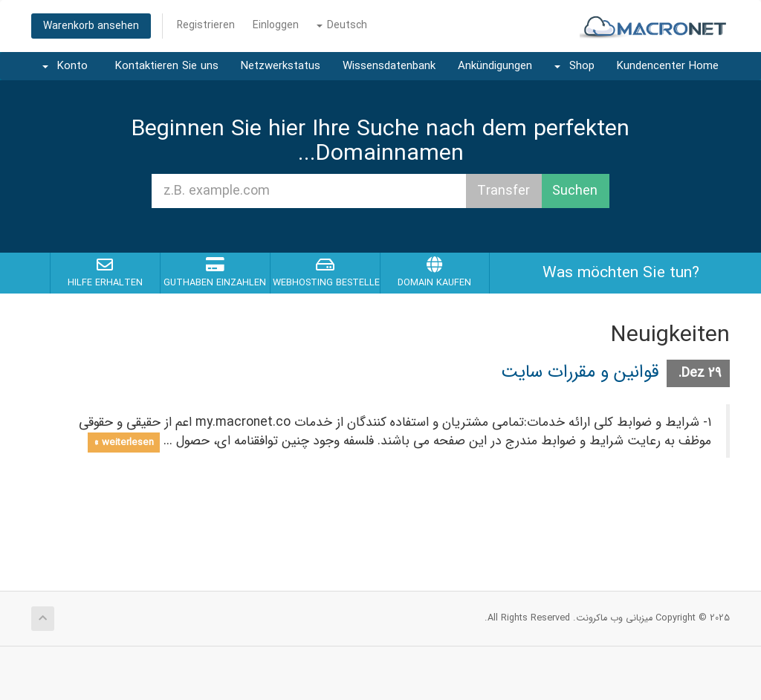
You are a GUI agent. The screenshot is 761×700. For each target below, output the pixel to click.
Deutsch (342, 25)
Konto (65, 66)
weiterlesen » (124, 442)
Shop (574, 66)
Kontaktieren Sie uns (167, 66)
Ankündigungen (495, 66)
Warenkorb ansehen (91, 26)
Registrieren (206, 25)
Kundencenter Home (668, 66)
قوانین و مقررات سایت (580, 372)
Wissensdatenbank (389, 66)
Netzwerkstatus (281, 66)
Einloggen (276, 25)
